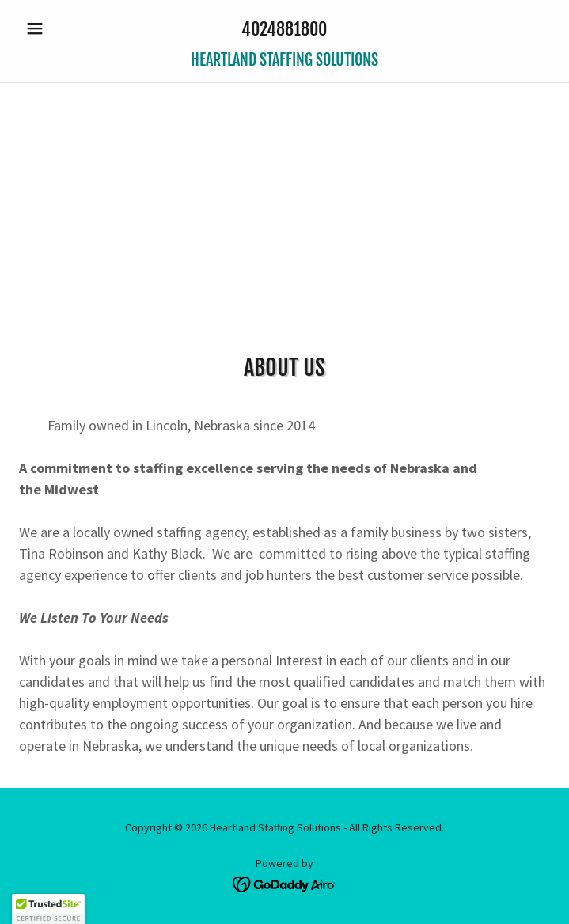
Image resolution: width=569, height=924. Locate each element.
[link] (284, 60)
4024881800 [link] (284, 29)
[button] (59, 28)
